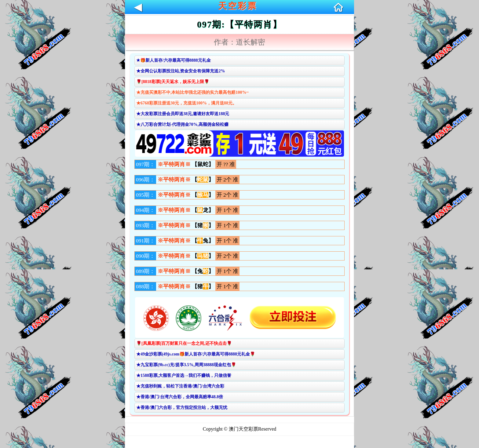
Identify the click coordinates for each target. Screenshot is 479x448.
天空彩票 (238, 6)
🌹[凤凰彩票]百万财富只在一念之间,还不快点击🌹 (184, 343)
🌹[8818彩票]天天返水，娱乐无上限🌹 (173, 82)
